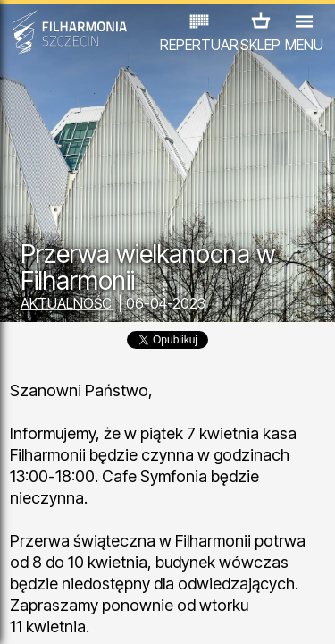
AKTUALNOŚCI (67, 303)
